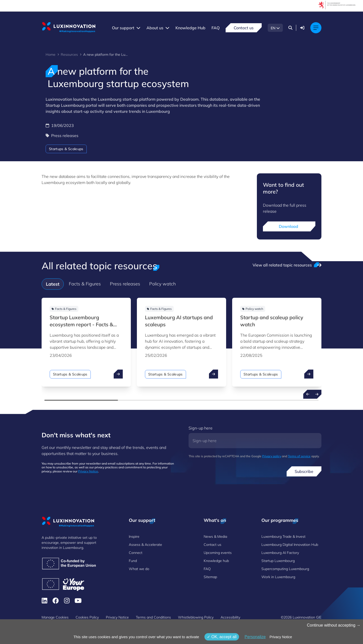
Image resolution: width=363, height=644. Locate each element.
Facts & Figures (85, 284)
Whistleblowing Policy (196, 617)
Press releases (125, 284)
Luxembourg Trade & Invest (283, 536)
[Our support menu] (138, 28)
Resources (69, 55)
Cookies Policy (87, 617)
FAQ (216, 28)
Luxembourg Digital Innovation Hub (290, 545)
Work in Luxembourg (278, 577)
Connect (136, 553)
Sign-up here (201, 428)
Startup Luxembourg (278, 561)
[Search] (290, 28)
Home (51, 55)
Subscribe (304, 471)
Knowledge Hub (190, 28)
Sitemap (210, 577)
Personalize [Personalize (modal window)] (255, 637)
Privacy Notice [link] (281, 637)
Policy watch (162, 284)
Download (289, 226)
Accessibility (230, 617)
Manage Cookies (55, 617)
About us (155, 28)
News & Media (215, 536)
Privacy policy (272, 456)
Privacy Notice (88, 471)
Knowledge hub (216, 561)
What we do (139, 569)
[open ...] (118, 374)
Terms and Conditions (153, 617)
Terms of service (299, 456)
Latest (53, 284)
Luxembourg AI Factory (280, 553)
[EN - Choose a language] (275, 28)
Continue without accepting (334, 625)
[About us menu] (167, 28)
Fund (133, 561)
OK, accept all (222, 637)
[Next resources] (317, 394)
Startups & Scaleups (66, 149)
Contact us (244, 28)
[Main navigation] (316, 28)
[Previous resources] (308, 394)
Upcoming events (218, 553)
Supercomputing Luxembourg (285, 569)
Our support (123, 28)
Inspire (134, 536)
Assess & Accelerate (145, 545)
